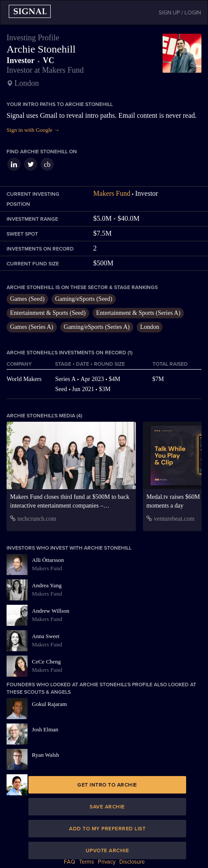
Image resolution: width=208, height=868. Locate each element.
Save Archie (107, 807)
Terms (87, 862)
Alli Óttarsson (48, 560)
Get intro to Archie (107, 785)
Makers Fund (112, 193)
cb (47, 164)
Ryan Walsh (45, 755)
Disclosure (132, 862)
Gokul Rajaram (49, 704)
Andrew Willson (51, 611)
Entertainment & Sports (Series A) (138, 313)
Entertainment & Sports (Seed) (48, 313)
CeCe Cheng (46, 662)
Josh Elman (45, 729)
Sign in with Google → (33, 130)
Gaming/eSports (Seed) (84, 299)
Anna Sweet (46, 636)
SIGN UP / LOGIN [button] (180, 13)
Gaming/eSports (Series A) (97, 327)
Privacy (107, 862)
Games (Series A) (32, 327)
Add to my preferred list (107, 829)
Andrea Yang (47, 585)
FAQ (69, 862)
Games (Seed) (27, 299)
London (150, 327)
